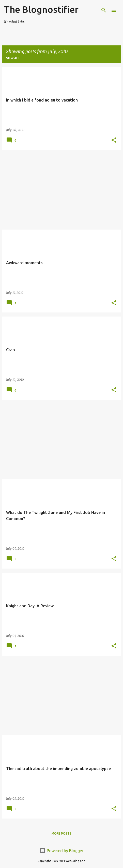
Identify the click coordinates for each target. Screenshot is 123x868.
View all (13, 58)
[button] (114, 140)
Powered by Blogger (61, 851)
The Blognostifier (41, 9)
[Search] (104, 10)
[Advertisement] (61, 190)
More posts (61, 833)
